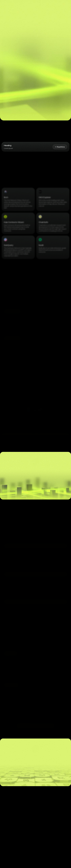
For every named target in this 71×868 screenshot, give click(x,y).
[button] (61, 4)
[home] (8, 4)
